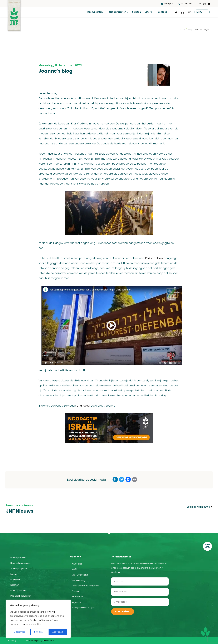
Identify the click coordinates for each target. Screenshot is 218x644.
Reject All (39, 632)
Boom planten (95, 12)
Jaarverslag (79, 580)
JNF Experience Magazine (86, 585)
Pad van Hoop (154, 258)
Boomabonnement (21, 563)
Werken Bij (78, 596)
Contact (162, 12)
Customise (20, 632)
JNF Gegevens (80, 574)
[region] (38, 619)
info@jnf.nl (167, 4)
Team (75, 591)
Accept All (58, 632)
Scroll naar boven (208, 546)
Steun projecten (117, 12)
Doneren (15, 579)
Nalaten (136, 12)
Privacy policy (36, 640)
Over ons (77, 564)
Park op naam (18, 590)
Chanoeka (83, 406)
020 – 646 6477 (186, 4)
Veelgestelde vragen (84, 607)
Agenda (77, 602)
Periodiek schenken (21, 596)
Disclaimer (49, 640)
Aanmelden (122, 611)
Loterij (148, 12)
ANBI (75, 569)
